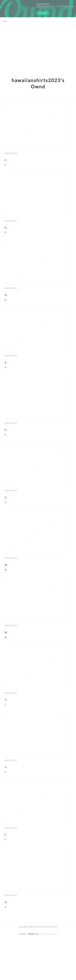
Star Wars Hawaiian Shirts (19, 373)
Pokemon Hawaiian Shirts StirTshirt (24, 444)
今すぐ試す (43, 13)
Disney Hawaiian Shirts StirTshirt (23, 302)
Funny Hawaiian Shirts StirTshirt (22, 869)
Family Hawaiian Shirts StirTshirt (23, 160)
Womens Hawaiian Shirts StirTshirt (24, 585)
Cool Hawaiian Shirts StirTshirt (21, 514)
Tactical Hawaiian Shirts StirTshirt (23, 727)
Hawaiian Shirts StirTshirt (19, 940)
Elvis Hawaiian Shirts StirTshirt (22, 231)
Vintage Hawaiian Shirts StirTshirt (23, 798)
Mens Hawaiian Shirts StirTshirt (22, 656)
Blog (5, 21)
